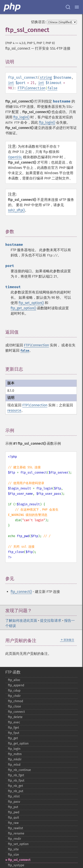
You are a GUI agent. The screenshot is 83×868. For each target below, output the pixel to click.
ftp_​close (14, 707)
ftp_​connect (16, 712)
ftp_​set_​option (18, 844)
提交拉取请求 (51, 621)
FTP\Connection (31, 88)
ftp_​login (14, 749)
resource (14, 410)
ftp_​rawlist (15, 828)
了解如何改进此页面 (21, 621)
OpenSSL (15, 157)
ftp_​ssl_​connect (19, 860)
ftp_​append (16, 685)
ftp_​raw (13, 823)
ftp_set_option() (31, 303)
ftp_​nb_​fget (16, 775)
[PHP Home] (12, 7)
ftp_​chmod (15, 701)
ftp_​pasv (14, 802)
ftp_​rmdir (14, 839)
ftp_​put (13, 807)
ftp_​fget (14, 728)
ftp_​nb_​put (16, 791)
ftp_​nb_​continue (19, 770)
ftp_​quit (14, 818)
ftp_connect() (21, 592)
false (52, 88)
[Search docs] (68, 7)
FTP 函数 (13, 672)
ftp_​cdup (14, 691)
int (11, 83)
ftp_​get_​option (18, 744)
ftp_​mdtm (15, 754)
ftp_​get (13, 738)
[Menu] (77, 7)
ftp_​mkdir (15, 759)
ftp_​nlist (14, 796)
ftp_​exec (14, 722)
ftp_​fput (14, 733)
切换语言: (39, 22)
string (46, 77)
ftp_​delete (15, 717)
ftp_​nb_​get (15, 786)
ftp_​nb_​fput (16, 781)
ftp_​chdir (14, 696)
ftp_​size (14, 855)
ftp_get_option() (23, 308)
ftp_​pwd (14, 812)
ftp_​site (13, 849)
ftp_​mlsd (14, 765)
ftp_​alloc (14, 680)
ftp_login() (21, 117)
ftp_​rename (16, 833)
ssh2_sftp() (16, 210)
